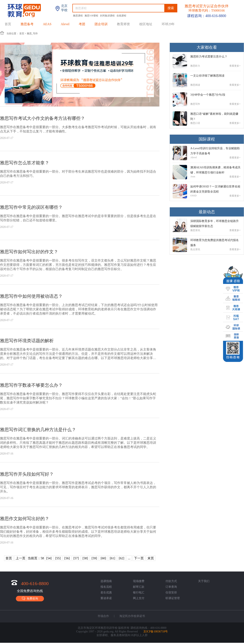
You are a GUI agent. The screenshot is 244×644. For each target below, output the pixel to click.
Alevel (65, 24)
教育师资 (123, 24)
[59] (94, 558)
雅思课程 (78, 16)
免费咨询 (30, 598)
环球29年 (168, 24)
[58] (85, 558)
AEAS (47, 24)
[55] (58, 558)
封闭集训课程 (108, 16)
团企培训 (101, 24)
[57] (76, 558)
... (129, 558)
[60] (103, 558)
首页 (8, 24)
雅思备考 (27, 24)
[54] (49, 558)
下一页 (139, 558)
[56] (67, 558)
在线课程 (121, 16)
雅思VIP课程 (92, 16)
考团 (82, 24)
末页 (151, 558)
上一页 (21, 558)
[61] (113, 558)
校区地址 (146, 24)
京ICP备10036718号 (156, 632)
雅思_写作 (32, 34)
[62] (121, 558)
